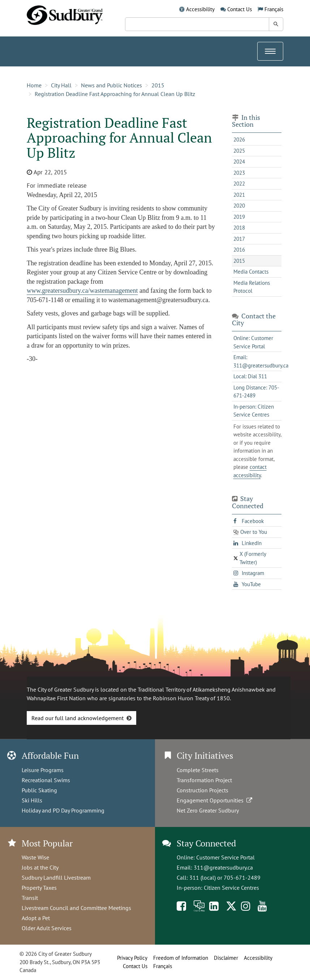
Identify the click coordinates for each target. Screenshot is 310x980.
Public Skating (39, 790)
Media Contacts (251, 272)
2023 (239, 173)
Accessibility (200, 9)
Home (34, 85)
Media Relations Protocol (252, 287)
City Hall (61, 85)
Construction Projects (203, 790)
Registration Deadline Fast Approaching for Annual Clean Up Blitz (115, 94)
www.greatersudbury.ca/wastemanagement (82, 291)
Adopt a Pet (36, 918)
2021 (239, 195)
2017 (239, 239)
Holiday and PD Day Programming (63, 810)
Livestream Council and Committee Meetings (76, 908)
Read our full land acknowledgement (77, 718)
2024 (239, 162)
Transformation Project (204, 780)
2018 (239, 228)
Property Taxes (39, 888)
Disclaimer (226, 958)
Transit (30, 898)
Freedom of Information (181, 958)
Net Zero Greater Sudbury (208, 810)
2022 (239, 184)
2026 (239, 140)
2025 (239, 151)
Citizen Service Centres (231, 888)
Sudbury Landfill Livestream (56, 877)
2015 (158, 85)
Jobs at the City (40, 867)
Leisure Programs (43, 770)
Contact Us (240, 9)
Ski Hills (32, 800)
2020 (239, 206)
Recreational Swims (46, 780)
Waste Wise (35, 857)
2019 (239, 217)
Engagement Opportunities (215, 800)
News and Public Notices (111, 85)
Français (274, 9)
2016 (239, 250)
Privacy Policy (132, 958)
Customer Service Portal (225, 857)
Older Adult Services (47, 928)
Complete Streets (198, 770)
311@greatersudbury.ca (223, 867)
